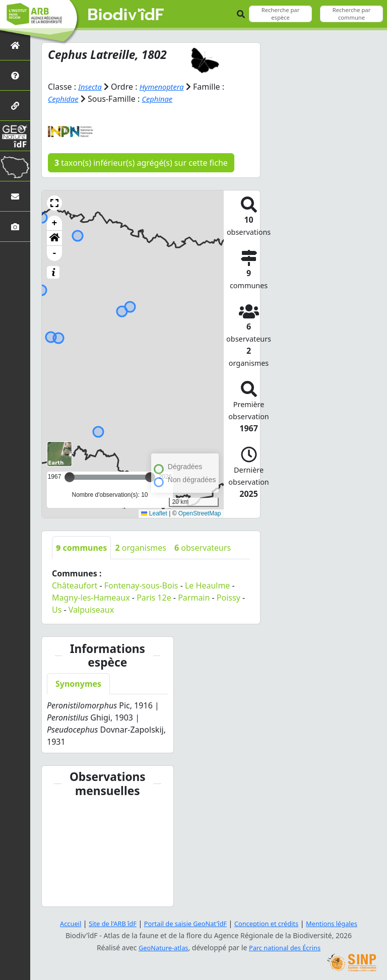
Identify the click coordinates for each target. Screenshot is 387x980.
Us (57, 610)
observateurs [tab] (203, 548)
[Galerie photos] (15, 226)
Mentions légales (342, 923)
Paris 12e (154, 598)
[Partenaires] (15, 106)
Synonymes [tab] (78, 684)
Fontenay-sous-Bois (141, 585)
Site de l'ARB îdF (104, 923)
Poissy (229, 598)
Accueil (59, 923)
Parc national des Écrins (287, 948)
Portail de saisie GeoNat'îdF (183, 923)
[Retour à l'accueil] (15, 45)
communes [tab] (81, 548)
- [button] (55, 253)
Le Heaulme (207, 585)
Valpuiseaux (91, 610)
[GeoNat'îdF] (15, 136)
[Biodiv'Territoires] (15, 166)
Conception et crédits (271, 923)
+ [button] (55, 223)
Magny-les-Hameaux (91, 598)
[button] (54, 203)
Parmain (194, 598)
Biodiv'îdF (126, 15)
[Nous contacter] (15, 196)
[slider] (150, 477)
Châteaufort (75, 585)
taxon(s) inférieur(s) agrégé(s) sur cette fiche (141, 163)
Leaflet (154, 513)
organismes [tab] (141, 548)
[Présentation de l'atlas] (15, 75)
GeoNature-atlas (160, 948)
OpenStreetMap (200, 513)
